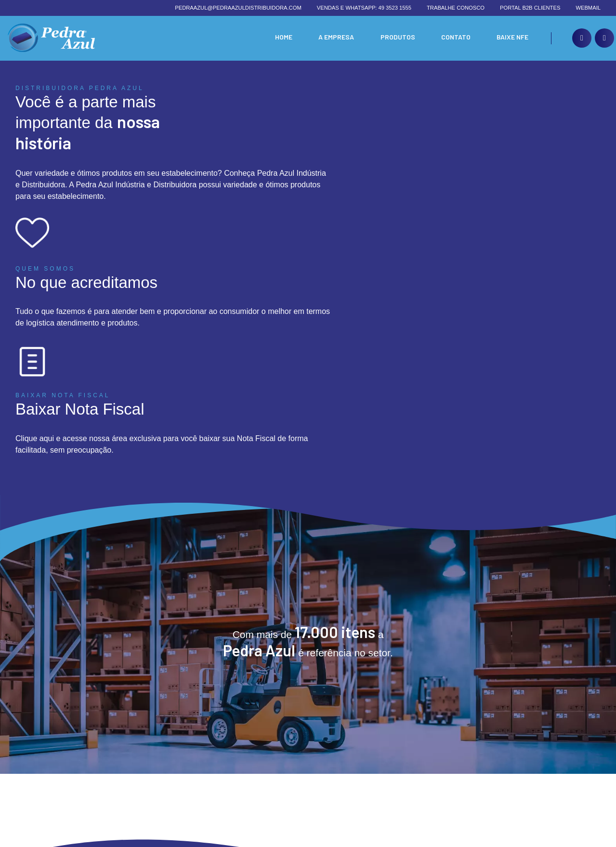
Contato (454, 38)
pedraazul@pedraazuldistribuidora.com (238, 8)
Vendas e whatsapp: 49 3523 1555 (364, 8)
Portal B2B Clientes (530, 8)
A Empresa (333, 38)
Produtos (395, 38)
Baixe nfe (512, 38)
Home (279, 38)
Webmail (588, 8)
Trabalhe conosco (456, 8)
